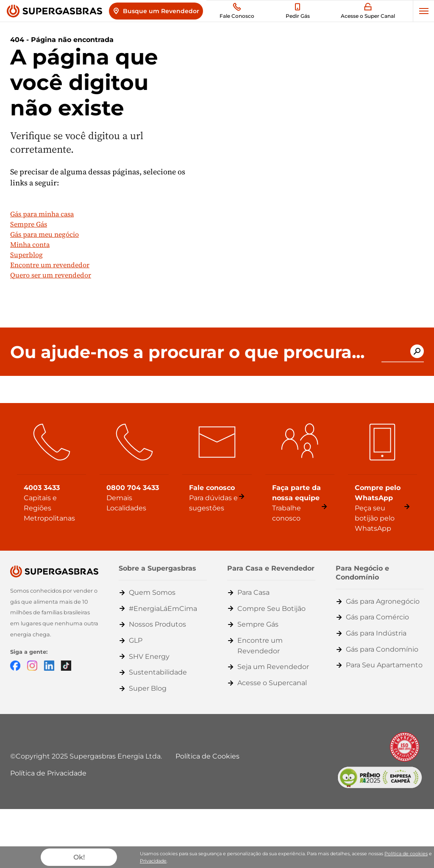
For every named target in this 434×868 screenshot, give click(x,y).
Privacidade (153, 861)
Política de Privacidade (48, 773)
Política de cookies (406, 854)
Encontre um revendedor (50, 265)
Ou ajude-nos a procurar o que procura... (187, 352)
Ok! (79, 857)
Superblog (26, 255)
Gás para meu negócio (45, 234)
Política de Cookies (207, 756)
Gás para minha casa (42, 214)
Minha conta (30, 244)
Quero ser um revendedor (51, 275)
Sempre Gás (29, 224)
